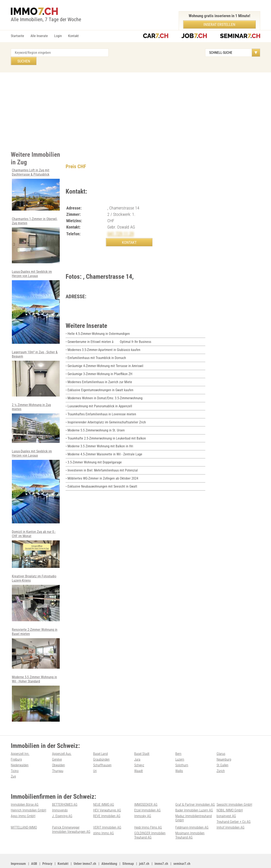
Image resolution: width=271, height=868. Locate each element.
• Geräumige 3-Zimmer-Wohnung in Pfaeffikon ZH (99, 366)
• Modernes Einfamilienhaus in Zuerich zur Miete (99, 374)
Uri (95, 759)
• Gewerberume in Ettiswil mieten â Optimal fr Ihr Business (108, 335)
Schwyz (139, 753)
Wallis (179, 759)
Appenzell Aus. (62, 742)
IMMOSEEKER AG (146, 792)
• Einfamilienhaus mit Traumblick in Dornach (96, 350)
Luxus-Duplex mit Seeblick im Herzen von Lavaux (36, 298)
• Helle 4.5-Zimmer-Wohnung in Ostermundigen (98, 327)
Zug (13, 764)
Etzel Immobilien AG (147, 798)
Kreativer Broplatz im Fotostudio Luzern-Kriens (36, 587)
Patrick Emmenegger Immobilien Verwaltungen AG (71, 817)
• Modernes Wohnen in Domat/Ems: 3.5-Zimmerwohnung (104, 390)
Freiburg (16, 748)
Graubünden (101, 748)
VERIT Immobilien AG (107, 815)
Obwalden (59, 753)
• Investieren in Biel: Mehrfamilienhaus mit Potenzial (102, 461)
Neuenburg (224, 748)
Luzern (180, 748)
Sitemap (128, 850)
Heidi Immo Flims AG (148, 815)
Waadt (139, 759)
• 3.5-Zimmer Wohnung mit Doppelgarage (94, 453)
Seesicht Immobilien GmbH (234, 792)
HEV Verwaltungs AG (107, 798)
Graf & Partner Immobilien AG (195, 792)
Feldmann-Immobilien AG (192, 815)
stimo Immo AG (104, 820)
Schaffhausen (102, 753)
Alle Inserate (39, 36)
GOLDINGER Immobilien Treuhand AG (150, 822)
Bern (178, 742)
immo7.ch (161, 850)
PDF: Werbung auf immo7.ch (139, 860)
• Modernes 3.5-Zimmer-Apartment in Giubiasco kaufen (103, 342)
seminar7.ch (182, 850)
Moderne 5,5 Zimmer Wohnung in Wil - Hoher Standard (36, 687)
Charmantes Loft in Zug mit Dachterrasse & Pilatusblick (36, 181)
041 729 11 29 (122, 226)
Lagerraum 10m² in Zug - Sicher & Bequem (36, 364)
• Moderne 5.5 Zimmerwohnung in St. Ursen (95, 421)
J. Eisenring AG (62, 804)
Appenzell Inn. (20, 742)
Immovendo (60, 798)
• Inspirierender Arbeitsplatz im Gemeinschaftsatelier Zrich (106, 413)
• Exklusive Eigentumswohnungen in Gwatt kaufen (100, 382)
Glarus (221, 742)
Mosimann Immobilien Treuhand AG (190, 822)
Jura (137, 748)
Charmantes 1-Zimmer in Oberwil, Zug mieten (36, 231)
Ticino (15, 759)
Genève (57, 748)
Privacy (47, 850)
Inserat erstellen (219, 24)
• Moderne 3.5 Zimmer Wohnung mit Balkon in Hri (99, 437)
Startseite (17, 36)
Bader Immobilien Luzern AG (194, 798)
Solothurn (182, 753)
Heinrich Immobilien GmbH (28, 798)
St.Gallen (223, 753)
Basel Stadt (142, 742)
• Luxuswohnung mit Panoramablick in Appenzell (99, 398)
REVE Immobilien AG (107, 804)
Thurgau (58, 759)
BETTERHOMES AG (65, 792)
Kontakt (73, 36)
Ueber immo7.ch (85, 850)
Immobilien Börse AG (25, 792)
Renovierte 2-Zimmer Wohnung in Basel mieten (36, 637)
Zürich (221, 759)
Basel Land (100, 742)
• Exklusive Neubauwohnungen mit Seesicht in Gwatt (101, 476)
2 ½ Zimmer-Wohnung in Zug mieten (36, 413)
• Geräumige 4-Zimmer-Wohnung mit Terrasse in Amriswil (104, 358)
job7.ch (144, 850)
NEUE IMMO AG (104, 792)
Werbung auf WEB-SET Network (96, 860)
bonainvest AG (226, 804)
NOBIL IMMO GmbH (230, 798)
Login (58, 36)
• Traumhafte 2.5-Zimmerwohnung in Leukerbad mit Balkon (106, 429)
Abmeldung (109, 850)
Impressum (18, 850)
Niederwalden (20, 753)
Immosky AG (143, 804)
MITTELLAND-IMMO (24, 815)
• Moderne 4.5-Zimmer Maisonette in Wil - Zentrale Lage (104, 445)
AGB (34, 850)
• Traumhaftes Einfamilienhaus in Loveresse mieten (101, 406)
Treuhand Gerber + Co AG (234, 809)
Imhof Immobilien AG (231, 815)
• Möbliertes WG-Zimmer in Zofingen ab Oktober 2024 (102, 468)
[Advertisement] (135, 102)
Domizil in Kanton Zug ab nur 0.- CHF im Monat (36, 538)
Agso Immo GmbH (23, 804)
